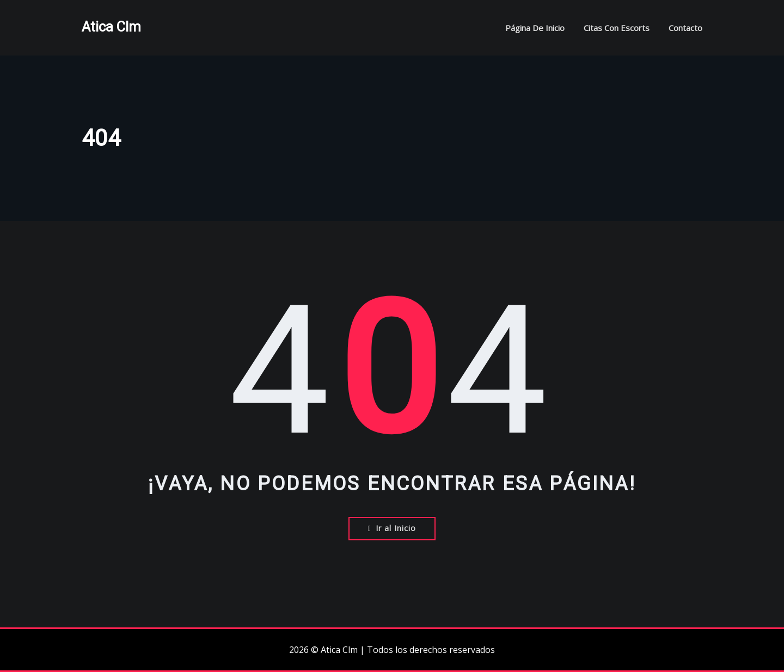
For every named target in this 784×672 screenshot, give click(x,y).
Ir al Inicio (392, 528)
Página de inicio (535, 28)
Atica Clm (111, 27)
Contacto (685, 28)
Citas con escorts (617, 28)
